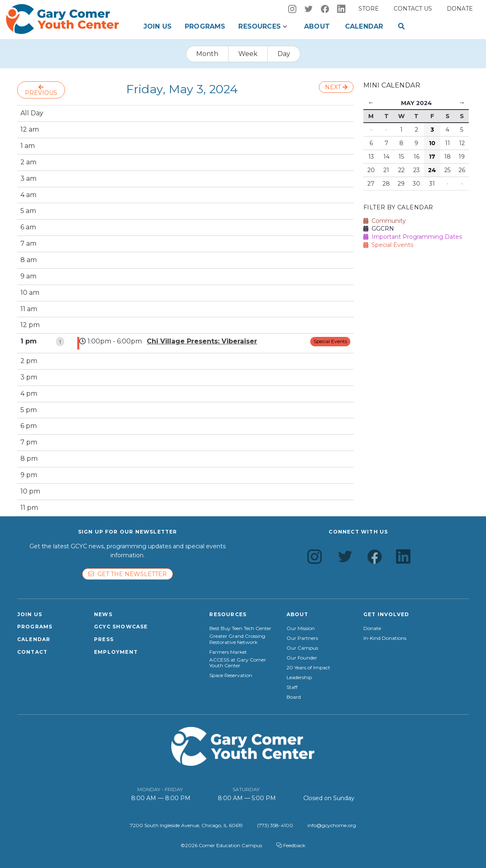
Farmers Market (228, 652)
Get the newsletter (128, 574)
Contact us (413, 9)
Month (207, 54)
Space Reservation (231, 675)
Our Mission (301, 628)
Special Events (330, 341)
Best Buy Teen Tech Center (240, 628)
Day (284, 54)
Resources (259, 26)
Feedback (291, 845)
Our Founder (302, 658)
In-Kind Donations (385, 638)
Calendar (364, 26)
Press (104, 639)
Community (385, 221)
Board (294, 697)
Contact (32, 652)
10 (432, 143)
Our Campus (302, 648)
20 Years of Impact (308, 668)
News (103, 614)
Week (248, 54)
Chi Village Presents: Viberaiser (202, 341)
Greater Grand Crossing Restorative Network (237, 639)
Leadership (299, 677)
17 (432, 157)
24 (432, 170)
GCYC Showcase (121, 627)
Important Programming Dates (413, 237)
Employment (116, 652)
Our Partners (302, 638)
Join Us (158, 26)
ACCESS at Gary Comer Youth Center (238, 663)
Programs (205, 26)
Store (369, 9)
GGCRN (379, 229)
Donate (460, 9)
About (317, 26)
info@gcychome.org (332, 825)
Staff (292, 687)
